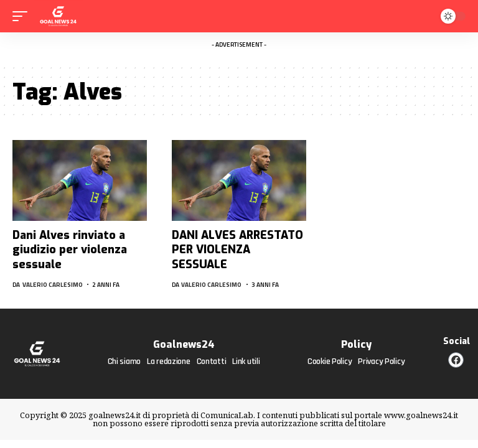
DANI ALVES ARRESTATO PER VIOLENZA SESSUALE (237, 250)
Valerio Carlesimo (53, 285)
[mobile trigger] (23, 16)
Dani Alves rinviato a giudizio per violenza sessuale (70, 250)
